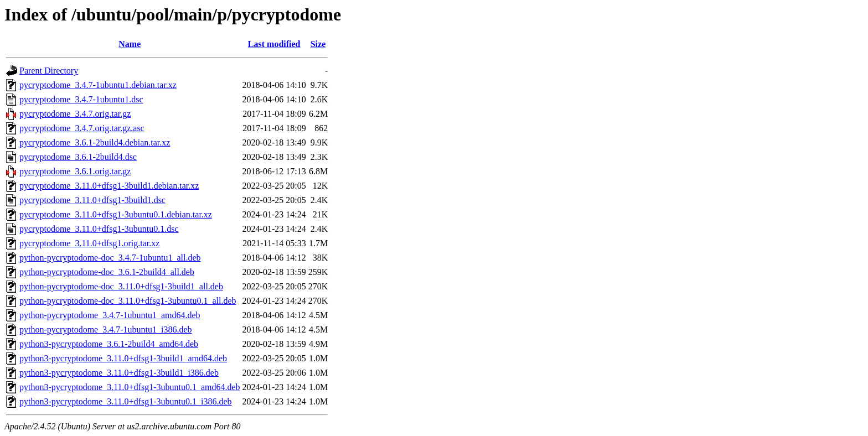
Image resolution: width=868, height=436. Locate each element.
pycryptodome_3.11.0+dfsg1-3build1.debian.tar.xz (109, 186)
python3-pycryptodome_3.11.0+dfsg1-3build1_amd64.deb (123, 358)
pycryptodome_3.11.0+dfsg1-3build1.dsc (92, 200)
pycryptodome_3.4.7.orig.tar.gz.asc (82, 128)
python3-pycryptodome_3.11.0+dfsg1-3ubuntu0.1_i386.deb (126, 401)
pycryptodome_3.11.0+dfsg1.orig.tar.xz (89, 243)
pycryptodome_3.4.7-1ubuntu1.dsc (81, 99)
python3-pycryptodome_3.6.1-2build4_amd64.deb (109, 344)
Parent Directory (49, 71)
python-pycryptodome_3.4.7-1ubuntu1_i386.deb (106, 329)
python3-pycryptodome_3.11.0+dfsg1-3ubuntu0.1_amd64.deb (130, 387)
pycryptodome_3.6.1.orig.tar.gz (75, 171)
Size (318, 44)
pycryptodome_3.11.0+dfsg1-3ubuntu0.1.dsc (99, 229)
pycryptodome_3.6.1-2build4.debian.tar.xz (95, 142)
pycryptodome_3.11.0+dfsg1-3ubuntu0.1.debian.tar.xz (116, 214)
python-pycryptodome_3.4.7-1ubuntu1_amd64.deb (110, 315)
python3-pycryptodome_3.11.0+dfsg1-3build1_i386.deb (119, 373)
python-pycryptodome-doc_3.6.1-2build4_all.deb (107, 272)
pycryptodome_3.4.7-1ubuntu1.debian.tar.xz (98, 85)
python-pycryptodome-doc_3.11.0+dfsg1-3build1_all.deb (121, 286)
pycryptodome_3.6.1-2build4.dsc (78, 157)
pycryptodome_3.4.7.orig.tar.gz (75, 114)
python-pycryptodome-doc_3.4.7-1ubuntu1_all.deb (110, 258)
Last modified (274, 44)
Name (130, 44)
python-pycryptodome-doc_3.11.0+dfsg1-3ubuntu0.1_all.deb (128, 301)
